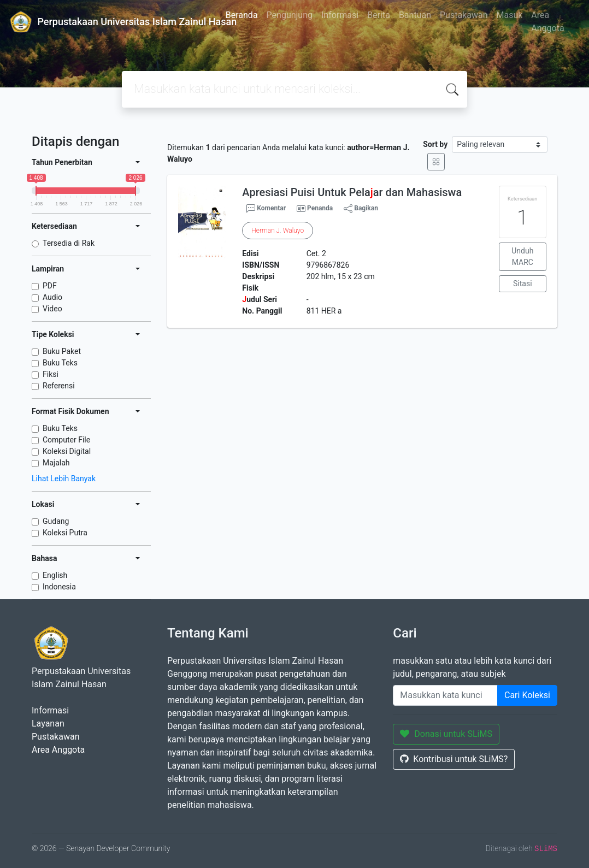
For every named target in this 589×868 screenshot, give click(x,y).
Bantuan (415, 15)
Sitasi (523, 284)
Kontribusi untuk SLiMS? (454, 759)
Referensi (59, 386)
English (55, 575)
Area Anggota (547, 22)
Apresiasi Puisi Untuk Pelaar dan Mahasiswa (352, 192)
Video (52, 309)
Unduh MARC (522, 256)
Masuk (509, 15)
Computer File (66, 440)
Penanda (320, 208)
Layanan (48, 724)
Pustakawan (464, 15)
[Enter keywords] (445, 695)
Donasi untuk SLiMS (446, 734)
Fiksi (51, 374)
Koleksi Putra (65, 533)
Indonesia (59, 587)
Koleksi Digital (67, 451)
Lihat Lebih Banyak (64, 479)
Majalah (56, 463)
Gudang (56, 521)
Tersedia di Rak (69, 243)
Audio (52, 297)
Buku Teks (60, 363)
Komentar (266, 209)
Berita (379, 15)
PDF (50, 286)
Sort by (435, 144)
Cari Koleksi (527, 695)
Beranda (242, 15)
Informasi (340, 15)
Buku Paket (62, 351)
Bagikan (361, 209)
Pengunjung (290, 15)
